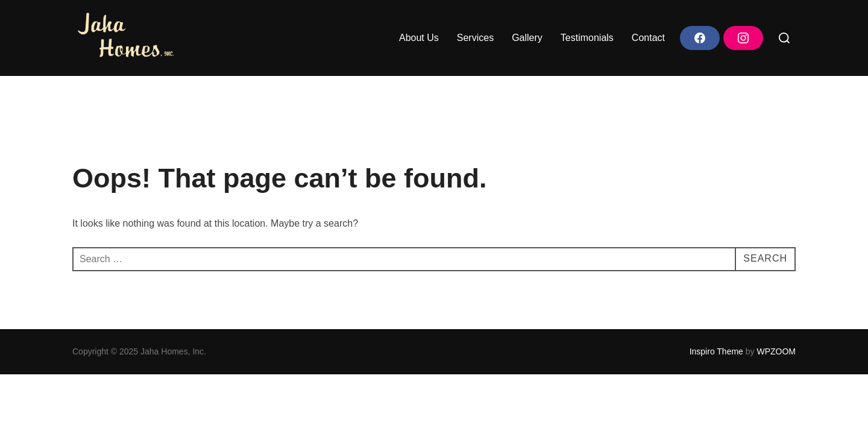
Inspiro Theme (716, 351)
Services (475, 38)
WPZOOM (776, 351)
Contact (648, 38)
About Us (419, 38)
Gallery (527, 38)
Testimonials (587, 38)
